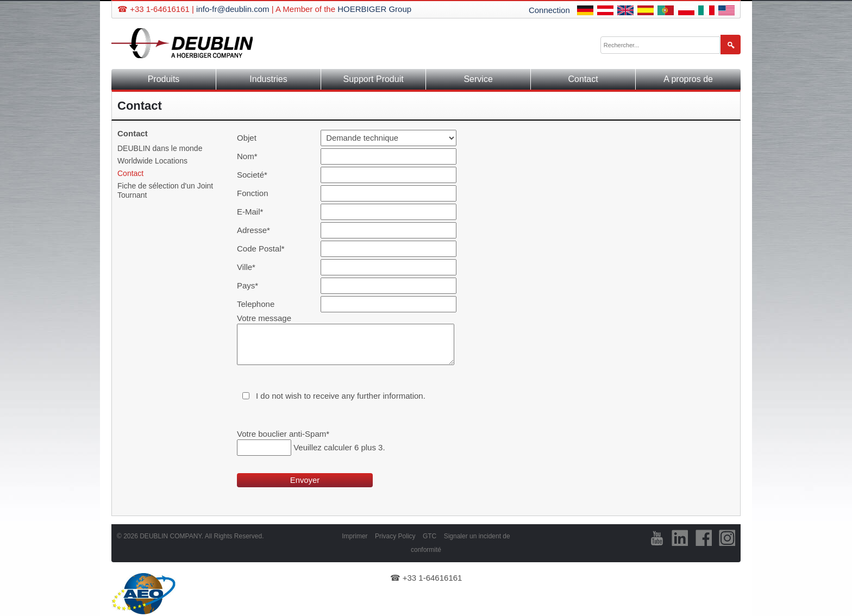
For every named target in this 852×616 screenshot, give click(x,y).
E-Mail (255, 212)
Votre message (264, 318)
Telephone (256, 304)
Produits (164, 79)
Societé (255, 175)
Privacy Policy (395, 536)
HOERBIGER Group (374, 9)
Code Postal (261, 249)
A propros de (688, 79)
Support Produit (373, 79)
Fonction (253, 193)
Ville (255, 267)
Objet (247, 138)
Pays (255, 285)
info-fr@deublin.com (233, 9)
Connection (549, 10)
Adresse (255, 230)
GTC (430, 536)
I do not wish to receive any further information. (341, 396)
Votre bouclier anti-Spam (283, 434)
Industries (268, 79)
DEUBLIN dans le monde (160, 148)
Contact (583, 79)
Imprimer (355, 536)
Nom (255, 156)
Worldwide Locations (152, 161)
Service (478, 79)
